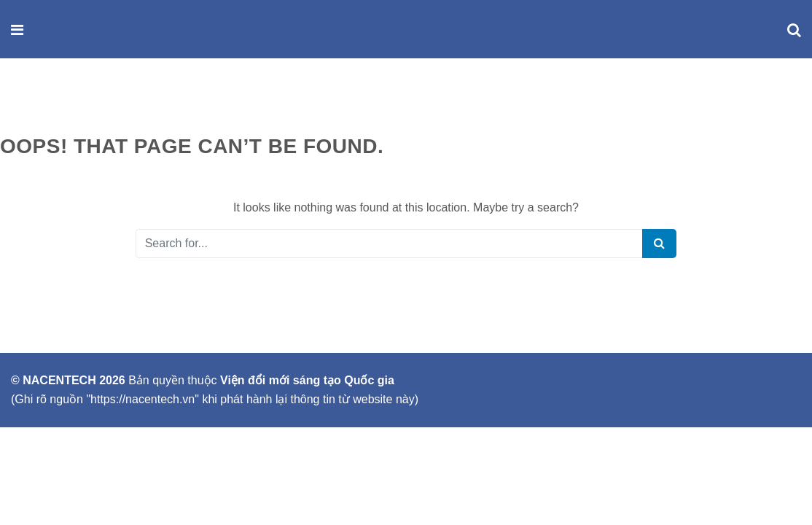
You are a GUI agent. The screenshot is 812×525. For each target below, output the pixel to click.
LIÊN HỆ (298, 102)
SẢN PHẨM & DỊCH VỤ (141, 102)
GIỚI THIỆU (38, 102)
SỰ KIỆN (237, 102)
